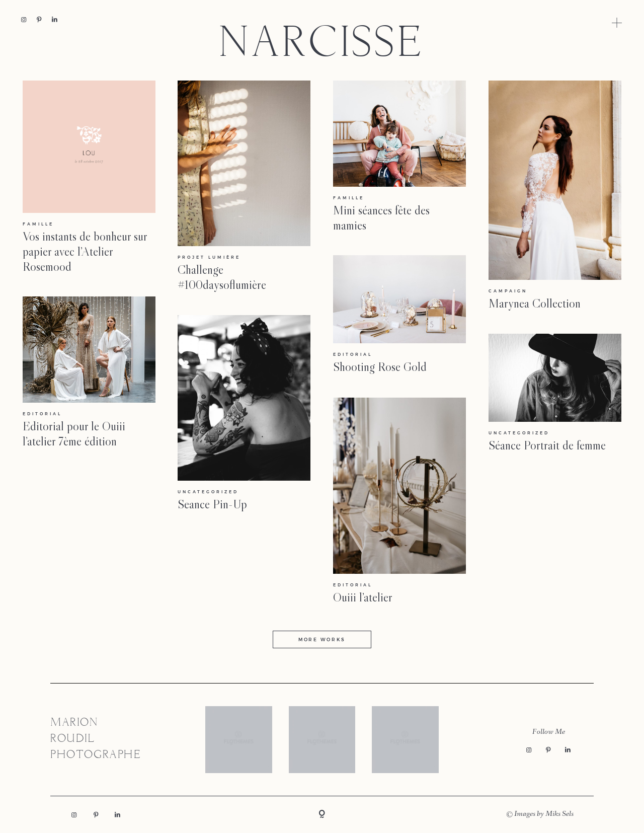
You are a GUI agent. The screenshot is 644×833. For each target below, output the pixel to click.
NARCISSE (322, 45)
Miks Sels (559, 814)
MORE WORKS (322, 639)
